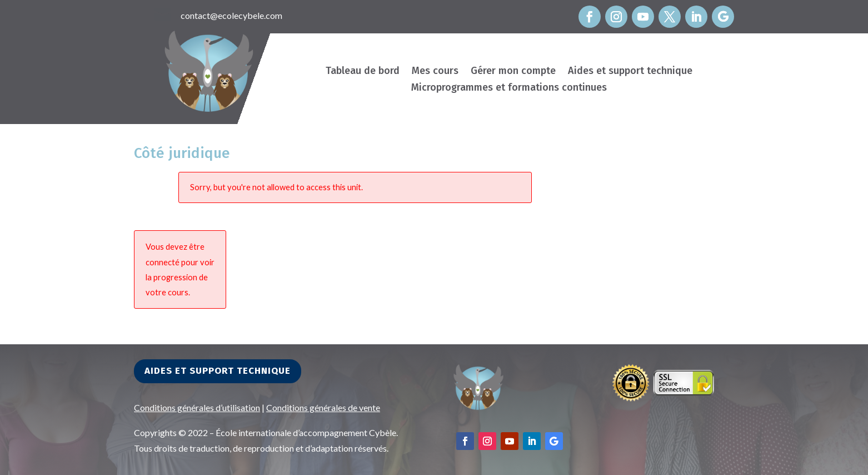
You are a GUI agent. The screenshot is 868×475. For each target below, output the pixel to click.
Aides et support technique (630, 72)
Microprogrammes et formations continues (509, 88)
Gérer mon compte (513, 72)
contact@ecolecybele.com (231, 15)
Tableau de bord (363, 72)
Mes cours (435, 72)
